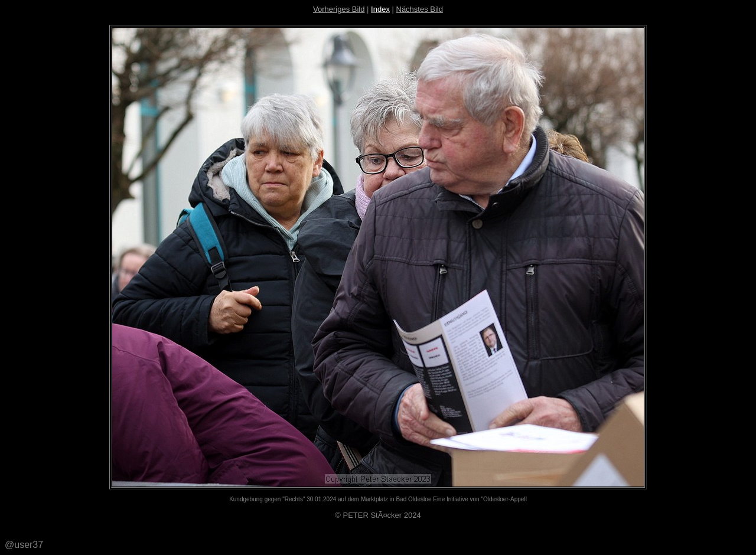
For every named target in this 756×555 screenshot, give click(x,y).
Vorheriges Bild (339, 9)
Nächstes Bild (420, 9)
